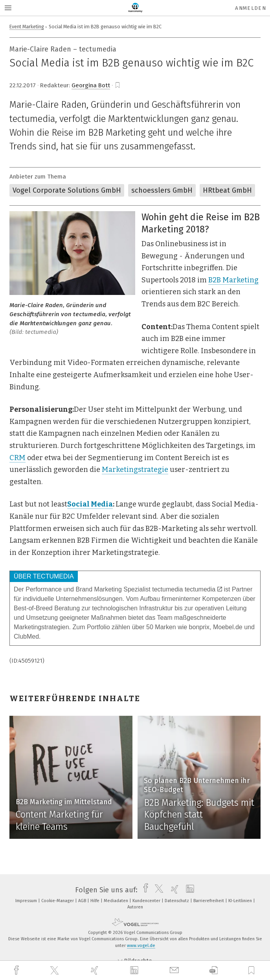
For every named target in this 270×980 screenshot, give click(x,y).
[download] (214, 970)
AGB (83, 901)
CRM (17, 458)
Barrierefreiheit (209, 901)
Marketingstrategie (135, 470)
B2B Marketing (233, 280)
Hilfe (96, 901)
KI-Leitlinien (241, 901)
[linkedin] (135, 971)
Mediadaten (117, 901)
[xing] (96, 970)
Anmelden (251, 8)
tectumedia (203, 589)
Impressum (27, 901)
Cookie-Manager (58, 901)
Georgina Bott (91, 85)
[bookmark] (118, 85)
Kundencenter (147, 901)
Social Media (90, 504)
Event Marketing (27, 27)
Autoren (135, 907)
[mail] (175, 970)
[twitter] (55, 971)
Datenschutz (177, 901)
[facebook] (17, 970)
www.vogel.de (141, 946)
